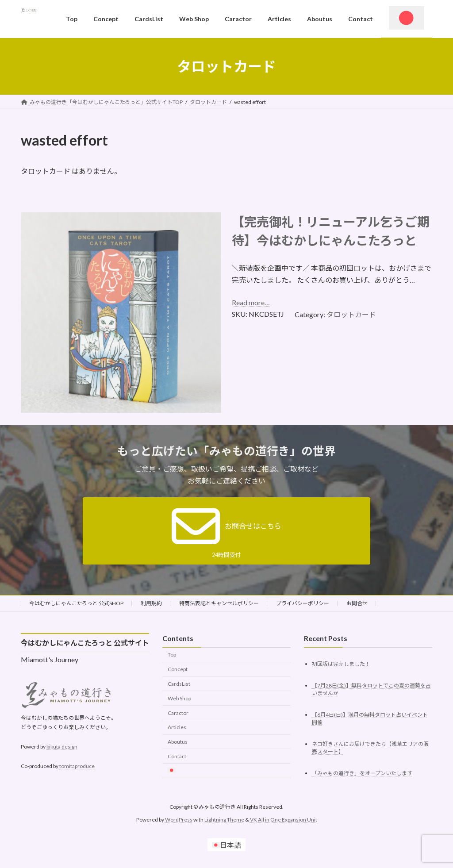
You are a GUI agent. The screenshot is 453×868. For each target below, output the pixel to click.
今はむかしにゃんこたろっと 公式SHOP (76, 603)
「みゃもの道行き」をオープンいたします (362, 773)
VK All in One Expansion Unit (284, 820)
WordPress (179, 820)
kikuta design (62, 747)
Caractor (178, 713)
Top (172, 655)
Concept (178, 669)
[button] (226, 531)
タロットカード (351, 314)
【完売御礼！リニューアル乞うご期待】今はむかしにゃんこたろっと (331, 231)
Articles (177, 728)
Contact (177, 756)
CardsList (179, 684)
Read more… (251, 302)
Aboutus (178, 742)
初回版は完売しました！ (341, 664)
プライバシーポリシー (303, 603)
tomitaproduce (77, 766)
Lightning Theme (224, 820)
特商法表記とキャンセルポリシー (219, 603)
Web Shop (179, 698)
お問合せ (357, 603)
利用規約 (151, 603)
